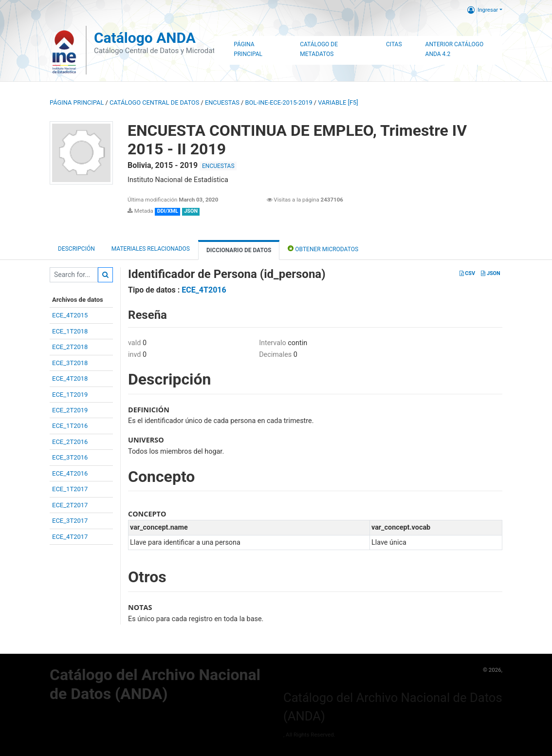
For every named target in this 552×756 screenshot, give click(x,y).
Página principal (77, 102)
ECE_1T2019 (70, 395)
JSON (490, 273)
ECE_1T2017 (70, 489)
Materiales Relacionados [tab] (151, 249)
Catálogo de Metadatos (319, 49)
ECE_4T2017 (70, 537)
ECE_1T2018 (70, 331)
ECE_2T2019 (70, 410)
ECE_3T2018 (70, 363)
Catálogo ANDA (145, 38)
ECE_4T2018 (70, 378)
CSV (467, 273)
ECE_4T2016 (70, 473)
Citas (394, 44)
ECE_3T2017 (70, 521)
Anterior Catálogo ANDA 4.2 (455, 49)
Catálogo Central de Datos (154, 102)
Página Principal (248, 49)
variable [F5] (338, 102)
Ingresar (483, 10)
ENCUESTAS (222, 102)
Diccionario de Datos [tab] (239, 250)
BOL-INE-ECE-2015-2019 (279, 102)
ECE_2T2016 (70, 442)
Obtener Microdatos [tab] (323, 249)
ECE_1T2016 (70, 426)
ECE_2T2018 (70, 347)
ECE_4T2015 (70, 315)
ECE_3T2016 (70, 457)
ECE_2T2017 (70, 505)
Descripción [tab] (76, 249)
